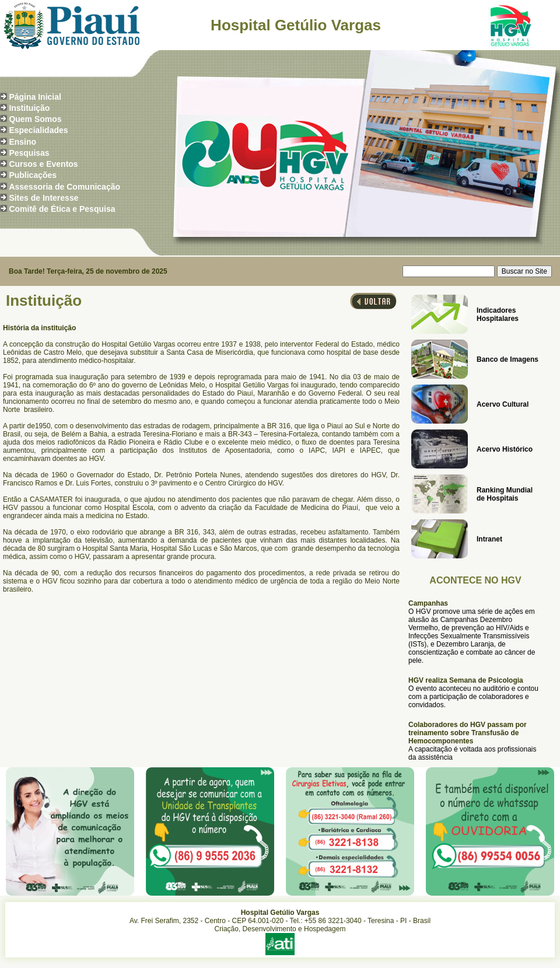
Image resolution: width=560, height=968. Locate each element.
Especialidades (38, 130)
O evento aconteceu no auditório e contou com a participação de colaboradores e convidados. (473, 697)
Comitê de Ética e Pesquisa (62, 209)
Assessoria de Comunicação (64, 187)
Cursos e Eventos (43, 164)
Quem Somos (35, 119)
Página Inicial (35, 97)
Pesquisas (29, 153)
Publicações (33, 175)
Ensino (22, 142)
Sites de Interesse (43, 198)
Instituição (29, 108)
